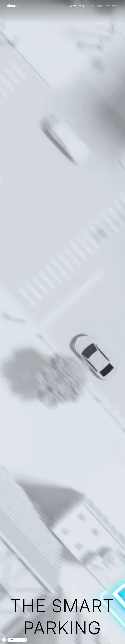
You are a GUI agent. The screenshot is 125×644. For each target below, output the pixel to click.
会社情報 (73, 6)
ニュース (90, 6)
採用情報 (99, 6)
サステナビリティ (111, 6)
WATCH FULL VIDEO (18, 640)
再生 (4, 640)
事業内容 (82, 6)
